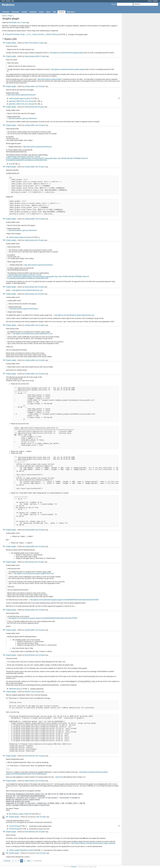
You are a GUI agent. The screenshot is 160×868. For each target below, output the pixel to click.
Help (13, 1)
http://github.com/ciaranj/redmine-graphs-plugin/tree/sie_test (75, 315)
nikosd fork (59, 777)
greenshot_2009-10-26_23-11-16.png (21, 101)
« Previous (7, 861)
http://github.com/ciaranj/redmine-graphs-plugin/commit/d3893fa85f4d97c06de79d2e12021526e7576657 (65, 600)
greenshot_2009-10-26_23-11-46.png (21, 104)
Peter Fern (28, 43)
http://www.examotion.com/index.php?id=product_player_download (93, 843)
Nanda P (28, 691)
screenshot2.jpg (14, 829)
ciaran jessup (29, 56)
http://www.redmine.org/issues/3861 (50, 79)
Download (15, 12)
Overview (6, 12)
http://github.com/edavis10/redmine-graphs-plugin (66, 53)
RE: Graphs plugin (10, 43)
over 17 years (22, 23)
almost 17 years (38, 43)
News (48, 12)
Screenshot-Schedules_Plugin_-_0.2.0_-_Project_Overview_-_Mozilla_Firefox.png (32, 34)
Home (3, 1)
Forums (61, 12)
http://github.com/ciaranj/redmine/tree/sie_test (28, 290)
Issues (41, 12)
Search (114, 4)
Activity (24, 12)
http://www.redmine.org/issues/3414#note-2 (22, 95)
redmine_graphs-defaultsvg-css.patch (21, 850)
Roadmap (33, 12)
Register (155, 1)
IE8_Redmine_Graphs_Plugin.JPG (20, 814)
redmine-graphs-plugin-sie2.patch (20, 237)
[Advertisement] (134, 52)
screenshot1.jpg (14, 826)
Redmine (74, 867)
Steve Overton (30, 781)
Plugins (10, 16)
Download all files (119, 98)
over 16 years (40, 86)
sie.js (11, 164)
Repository (71, 12)
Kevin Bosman (30, 655)
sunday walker (30, 86)
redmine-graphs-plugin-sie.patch (20, 98)
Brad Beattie (13, 23)
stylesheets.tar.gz (15, 689)
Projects (8, 1)
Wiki (55, 12)
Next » (29, 861)
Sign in (150, 1)
